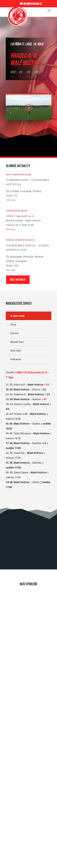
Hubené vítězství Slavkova (20, 240)
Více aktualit (18, 280)
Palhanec (16, 359)
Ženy (13, 325)
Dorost (14, 333)
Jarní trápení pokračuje (19, 174)
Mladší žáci (17, 342)
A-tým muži (17, 316)
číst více (11, 200)
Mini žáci (16, 351)
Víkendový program (17, 211)
